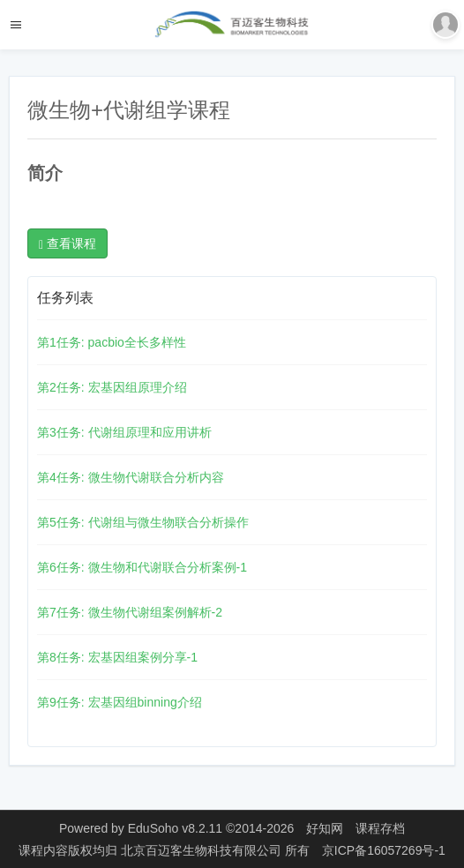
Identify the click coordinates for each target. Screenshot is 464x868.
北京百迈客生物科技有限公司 (203, 850)
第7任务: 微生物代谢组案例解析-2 (130, 612)
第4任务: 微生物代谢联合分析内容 (131, 477)
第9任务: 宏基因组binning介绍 (120, 702)
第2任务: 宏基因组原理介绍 (112, 387)
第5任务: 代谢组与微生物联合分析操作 (143, 522)
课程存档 (380, 828)
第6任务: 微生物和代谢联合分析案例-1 (142, 567)
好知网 (325, 828)
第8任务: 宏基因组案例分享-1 (117, 657)
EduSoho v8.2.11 (175, 828)
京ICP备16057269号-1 (384, 850)
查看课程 (67, 244)
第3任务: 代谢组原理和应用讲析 (124, 432)
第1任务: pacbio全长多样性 (112, 342)
